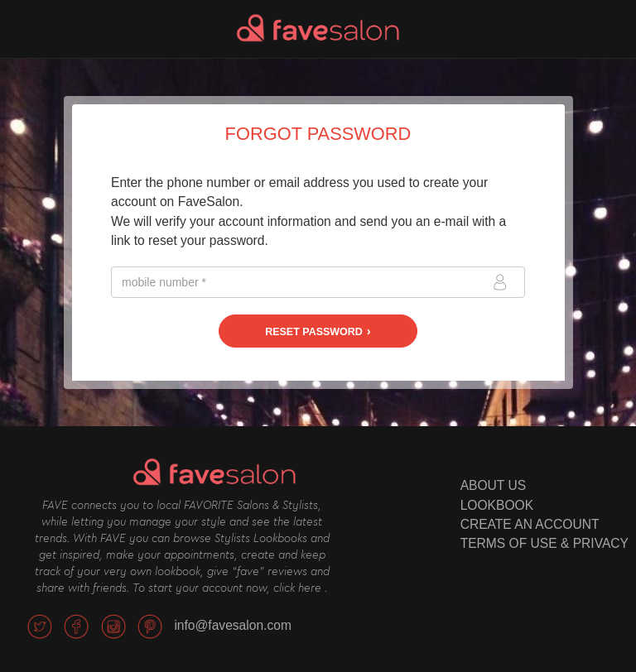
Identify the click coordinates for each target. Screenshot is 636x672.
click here (297, 588)
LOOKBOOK (497, 505)
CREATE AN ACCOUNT (530, 524)
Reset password (314, 332)
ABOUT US (493, 485)
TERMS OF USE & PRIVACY (544, 543)
